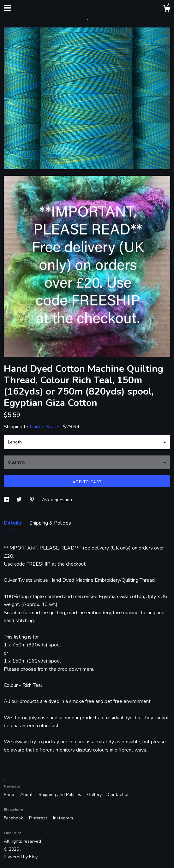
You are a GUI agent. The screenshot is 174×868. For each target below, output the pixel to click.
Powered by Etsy (21, 857)
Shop (10, 795)
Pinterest (39, 818)
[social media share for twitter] (20, 500)
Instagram (63, 818)
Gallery (95, 795)
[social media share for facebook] (7, 500)
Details (13, 523)
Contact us (119, 795)
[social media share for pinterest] (33, 500)
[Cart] (167, 10)
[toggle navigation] (8, 8)
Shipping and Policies (60, 795)
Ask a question (57, 500)
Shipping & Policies (50, 523)
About (27, 795)
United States (45, 427)
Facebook (14, 818)
